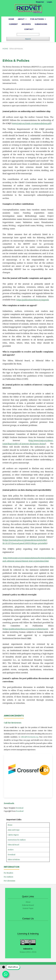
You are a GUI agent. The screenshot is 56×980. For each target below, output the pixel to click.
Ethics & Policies (14, 860)
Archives (26, 24)
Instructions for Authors (17, 840)
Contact (29, 29)
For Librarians (10, 881)
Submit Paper (28, 908)
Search (28, 39)
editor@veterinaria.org (29, 737)
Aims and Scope (14, 830)
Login (50, 2)
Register (40, 2)
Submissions (41, 24)
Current (13, 24)
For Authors (37, 19)
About (21, 19)
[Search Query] (28, 34)
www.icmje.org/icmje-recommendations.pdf (32, 123)
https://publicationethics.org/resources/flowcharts (25, 629)
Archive (11, 850)
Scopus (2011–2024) (28, 952)
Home (11, 19)
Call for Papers (13, 835)
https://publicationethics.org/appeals (33, 300)
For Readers (9, 873)
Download (20, 808)
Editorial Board (13, 845)
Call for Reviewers (13, 723)
